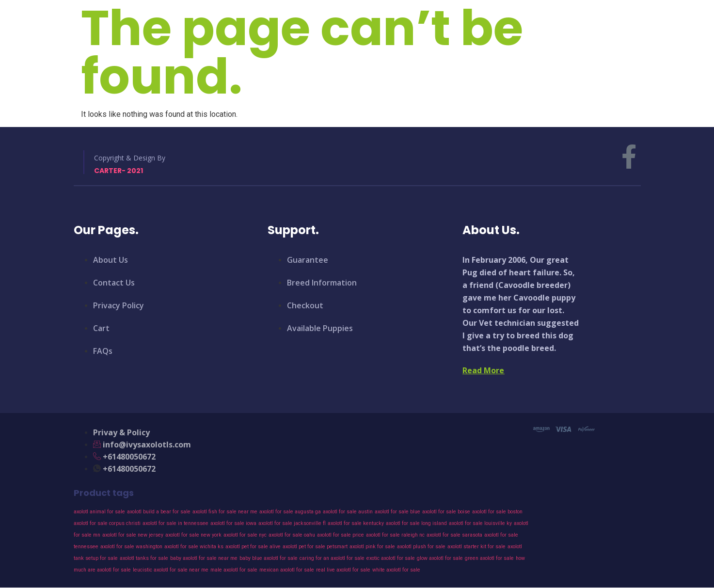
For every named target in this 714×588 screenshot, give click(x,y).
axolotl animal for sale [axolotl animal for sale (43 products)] (99, 512)
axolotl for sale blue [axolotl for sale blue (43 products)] (397, 512)
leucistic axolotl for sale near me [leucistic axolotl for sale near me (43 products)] (171, 570)
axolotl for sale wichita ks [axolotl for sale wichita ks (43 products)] (194, 547)
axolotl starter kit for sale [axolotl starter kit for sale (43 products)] (476, 547)
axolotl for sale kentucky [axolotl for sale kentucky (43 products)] (356, 523)
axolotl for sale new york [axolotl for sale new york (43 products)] (193, 535)
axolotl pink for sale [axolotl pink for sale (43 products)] (372, 547)
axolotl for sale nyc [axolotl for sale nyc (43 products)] (245, 535)
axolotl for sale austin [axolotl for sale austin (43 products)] (348, 512)
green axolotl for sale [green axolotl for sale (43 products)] (489, 558)
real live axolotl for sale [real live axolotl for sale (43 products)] (343, 570)
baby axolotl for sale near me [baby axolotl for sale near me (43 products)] (204, 558)
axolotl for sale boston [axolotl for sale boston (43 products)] (497, 512)
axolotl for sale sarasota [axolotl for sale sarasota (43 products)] (454, 535)
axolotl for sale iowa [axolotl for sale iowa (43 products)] (233, 523)
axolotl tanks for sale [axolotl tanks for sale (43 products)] (144, 558)
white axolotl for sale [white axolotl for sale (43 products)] (396, 570)
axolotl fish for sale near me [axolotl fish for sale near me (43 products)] (225, 512)
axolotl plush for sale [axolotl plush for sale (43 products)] (421, 547)
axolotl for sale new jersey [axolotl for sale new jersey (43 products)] (133, 535)
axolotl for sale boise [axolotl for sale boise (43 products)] (446, 512)
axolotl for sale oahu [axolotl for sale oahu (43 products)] (292, 535)
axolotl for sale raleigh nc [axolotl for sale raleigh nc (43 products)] (395, 535)
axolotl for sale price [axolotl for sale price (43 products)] (341, 535)
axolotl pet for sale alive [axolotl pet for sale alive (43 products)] (253, 547)
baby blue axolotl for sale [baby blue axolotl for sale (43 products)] (269, 558)
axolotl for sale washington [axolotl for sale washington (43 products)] (131, 547)
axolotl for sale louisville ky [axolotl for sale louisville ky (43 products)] (480, 523)
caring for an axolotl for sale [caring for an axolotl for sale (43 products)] (332, 558)
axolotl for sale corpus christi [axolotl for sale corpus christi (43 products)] (107, 523)
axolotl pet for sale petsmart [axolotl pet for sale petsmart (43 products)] (315, 547)
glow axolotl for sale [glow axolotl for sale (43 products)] (440, 558)
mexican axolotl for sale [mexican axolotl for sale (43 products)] (287, 570)
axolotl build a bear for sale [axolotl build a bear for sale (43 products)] (159, 512)
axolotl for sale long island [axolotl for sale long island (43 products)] (416, 523)
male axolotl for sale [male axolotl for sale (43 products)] (234, 570)
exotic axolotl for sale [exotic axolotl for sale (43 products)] (391, 558)
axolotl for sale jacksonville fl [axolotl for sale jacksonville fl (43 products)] (292, 523)
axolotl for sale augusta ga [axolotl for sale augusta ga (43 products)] (290, 512)
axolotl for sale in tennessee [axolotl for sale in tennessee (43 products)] (175, 523)
